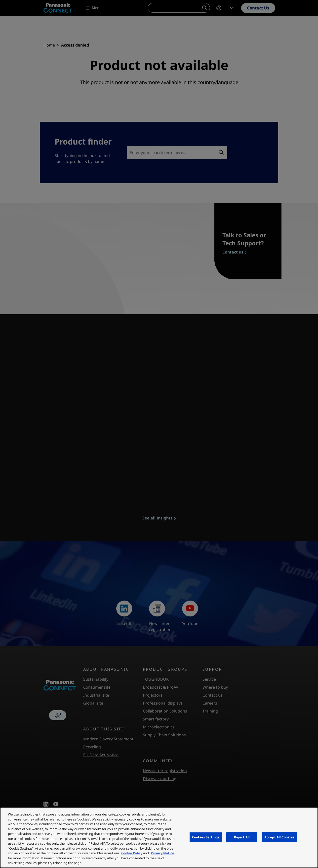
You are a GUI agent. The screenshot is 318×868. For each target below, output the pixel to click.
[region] (159, 838)
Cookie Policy (132, 853)
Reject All (242, 837)
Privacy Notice (162, 853)
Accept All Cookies (279, 837)
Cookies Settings (206, 837)
